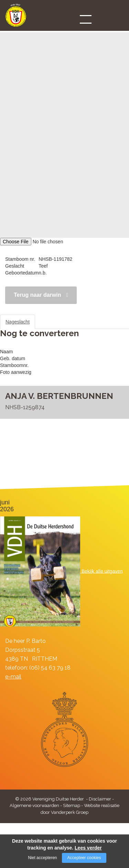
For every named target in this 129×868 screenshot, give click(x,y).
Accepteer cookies (84, 858)
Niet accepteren (42, 858)
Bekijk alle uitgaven (102, 571)
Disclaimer (100, 799)
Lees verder (88, 848)
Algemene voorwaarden (34, 805)
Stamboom (53, 322)
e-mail (13, 677)
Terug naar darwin (37, 295)
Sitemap (72, 805)
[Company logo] (16, 18)
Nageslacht (18, 322)
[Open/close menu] (86, 19)
